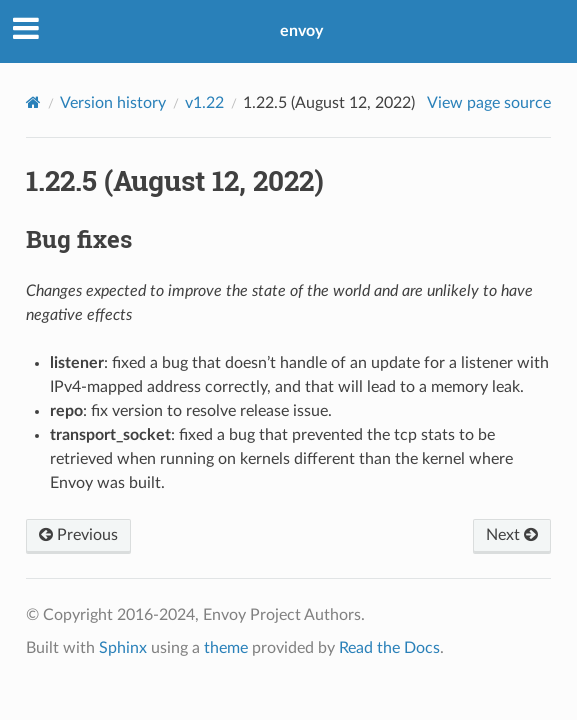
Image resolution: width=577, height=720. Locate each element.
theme (226, 648)
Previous (78, 535)
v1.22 (204, 103)
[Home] (33, 102)
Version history (113, 103)
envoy (301, 31)
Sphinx (123, 648)
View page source (489, 103)
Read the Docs (389, 648)
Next (512, 535)
